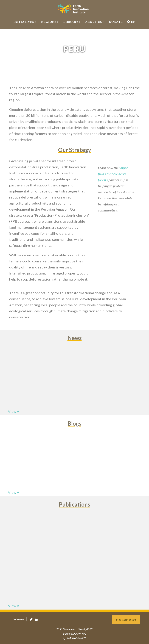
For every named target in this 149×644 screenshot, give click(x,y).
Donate (116, 22)
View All (15, 411)
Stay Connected (126, 619)
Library (72, 22)
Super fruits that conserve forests (113, 174)
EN (131, 22)
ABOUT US (95, 22)
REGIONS (50, 22)
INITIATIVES (25, 22)
